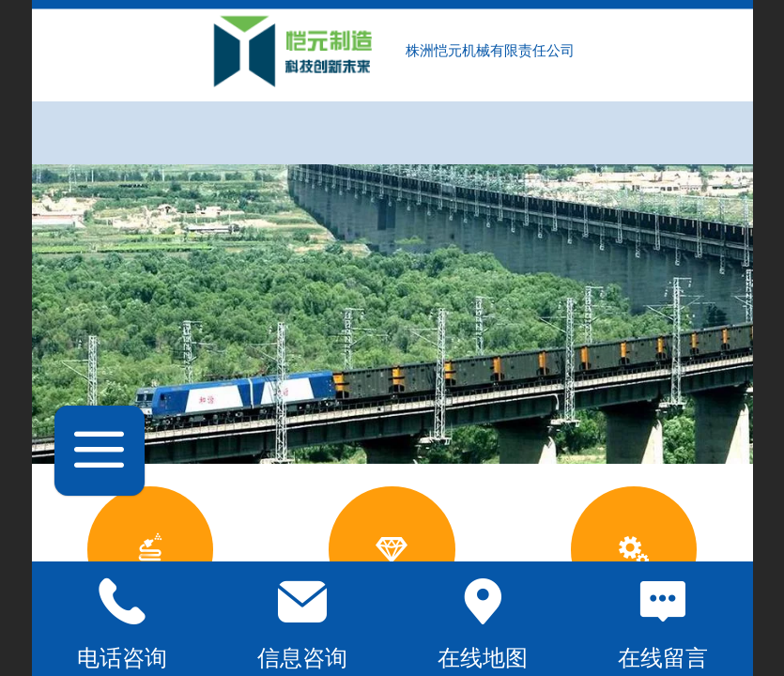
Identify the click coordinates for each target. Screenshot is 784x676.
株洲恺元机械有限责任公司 (490, 50)
